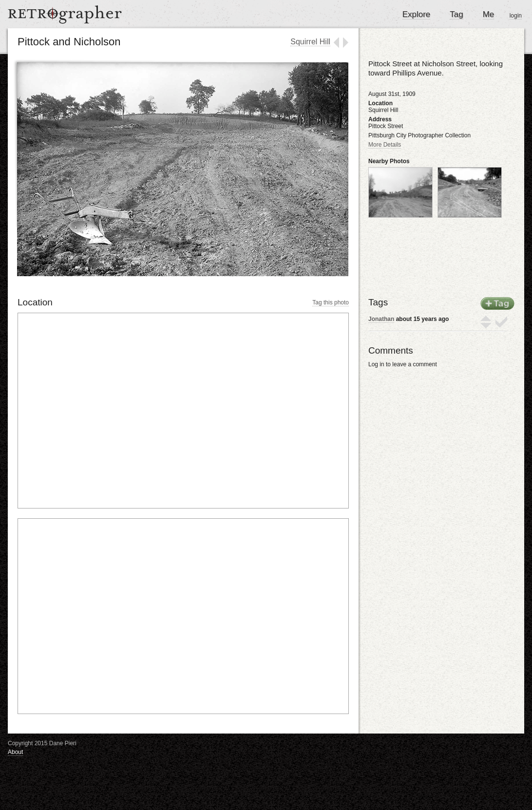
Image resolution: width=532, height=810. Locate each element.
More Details (385, 145)
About (15, 752)
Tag (456, 14)
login (516, 16)
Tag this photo (331, 302)
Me (489, 14)
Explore (417, 14)
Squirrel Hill (310, 42)
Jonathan (381, 319)
